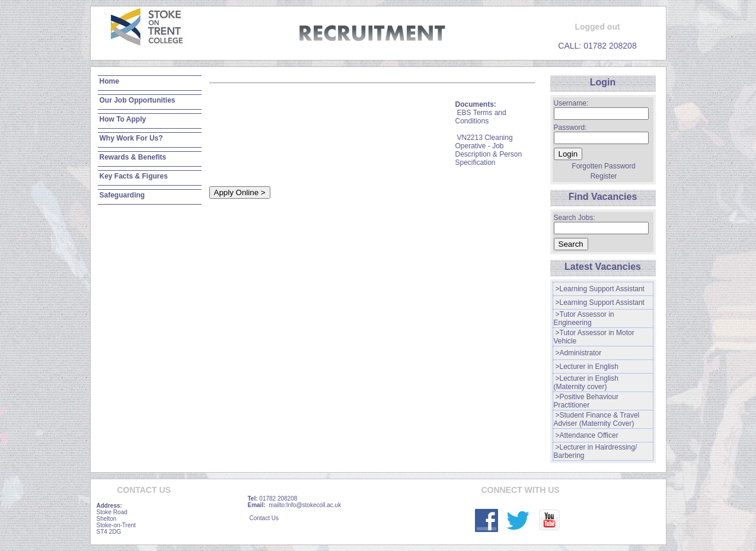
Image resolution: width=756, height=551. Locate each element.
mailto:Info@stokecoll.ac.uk (305, 505)
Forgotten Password (603, 166)
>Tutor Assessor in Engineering (584, 319)
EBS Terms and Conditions (481, 117)
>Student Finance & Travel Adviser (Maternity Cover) (597, 419)
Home (109, 81)
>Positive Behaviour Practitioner (586, 401)
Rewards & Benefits (133, 157)
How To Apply (123, 119)
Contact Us (264, 518)
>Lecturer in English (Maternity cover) (586, 383)
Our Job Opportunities (138, 100)
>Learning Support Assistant (600, 289)
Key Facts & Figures (134, 176)
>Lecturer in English (587, 367)
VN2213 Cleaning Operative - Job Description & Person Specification (489, 150)
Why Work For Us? (131, 138)
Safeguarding (122, 195)
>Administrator (579, 353)
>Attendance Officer (587, 435)
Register (604, 176)
